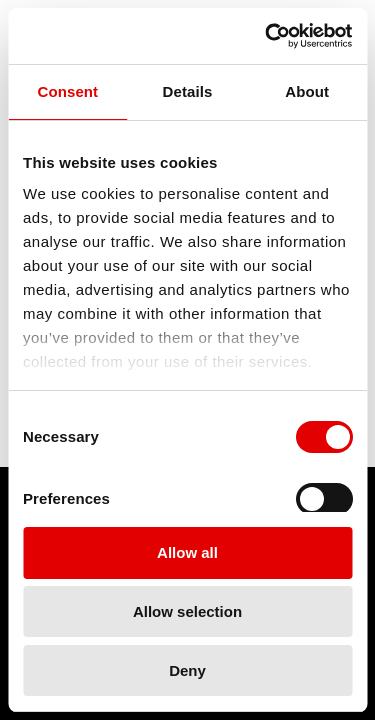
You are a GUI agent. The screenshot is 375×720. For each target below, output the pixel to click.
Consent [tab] (67, 91)
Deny (187, 670)
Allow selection (187, 611)
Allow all (187, 552)
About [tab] (307, 91)
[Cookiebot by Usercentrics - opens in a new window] (267, 36)
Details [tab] (188, 91)
